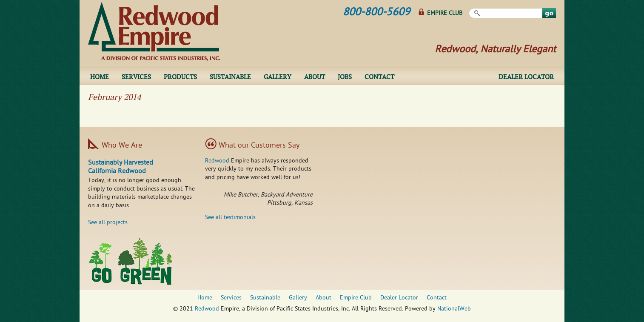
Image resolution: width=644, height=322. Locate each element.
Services (136, 77)
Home (100, 77)
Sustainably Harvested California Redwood (121, 168)
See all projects (108, 223)
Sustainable (230, 77)
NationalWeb (454, 309)
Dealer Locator (526, 77)
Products (180, 77)
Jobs (345, 77)
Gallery (278, 77)
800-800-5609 (376, 13)
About (315, 77)
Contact (379, 77)
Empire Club (445, 13)
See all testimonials (230, 218)
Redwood (217, 161)
